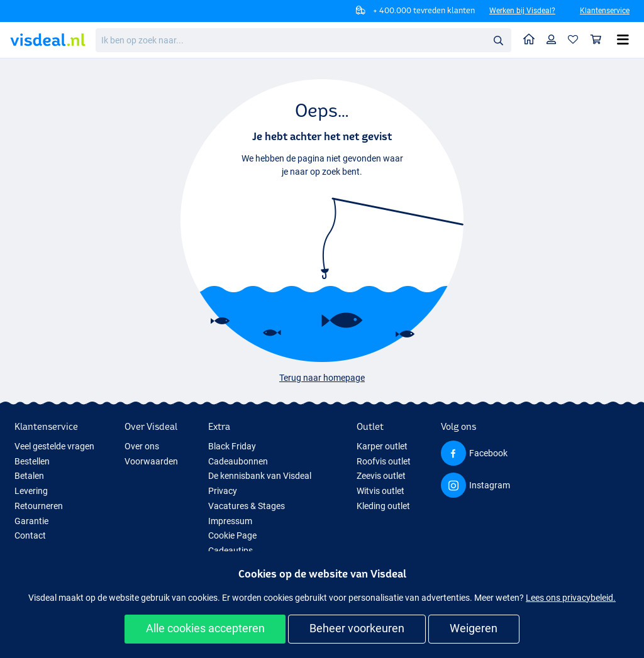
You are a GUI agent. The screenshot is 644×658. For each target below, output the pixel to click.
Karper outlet (382, 446)
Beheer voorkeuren (357, 628)
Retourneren (39, 506)
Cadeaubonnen (238, 461)
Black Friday (232, 446)
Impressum (230, 521)
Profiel (554, 39)
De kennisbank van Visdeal (260, 476)
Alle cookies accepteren (205, 628)
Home (532, 39)
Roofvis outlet (384, 461)
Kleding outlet (383, 506)
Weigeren (474, 628)
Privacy (223, 491)
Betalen (29, 476)
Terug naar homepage (322, 378)
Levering (31, 491)
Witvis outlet (380, 491)
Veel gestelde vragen (54, 446)
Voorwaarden (151, 461)
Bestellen (32, 461)
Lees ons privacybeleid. (571, 598)
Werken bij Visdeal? (522, 11)
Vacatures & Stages (247, 506)
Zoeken (502, 41)
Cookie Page (232, 535)
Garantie (31, 521)
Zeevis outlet (381, 476)
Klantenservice (605, 11)
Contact (30, 535)
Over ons (142, 446)
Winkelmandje (599, 39)
